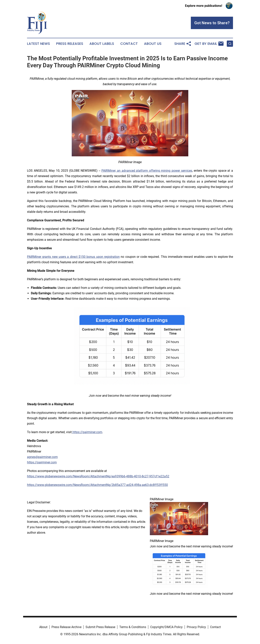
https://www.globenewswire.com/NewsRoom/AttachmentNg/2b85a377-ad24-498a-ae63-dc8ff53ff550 (97, 485)
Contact (129, 44)
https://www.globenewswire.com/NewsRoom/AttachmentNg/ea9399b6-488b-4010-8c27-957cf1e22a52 (98, 476)
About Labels (102, 44)
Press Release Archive (66, 627)
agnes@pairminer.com (42, 457)
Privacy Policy (196, 627)
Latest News (38, 44)
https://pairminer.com (42, 462)
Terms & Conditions (133, 627)
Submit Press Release (100, 627)
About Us (153, 44)
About (43, 627)
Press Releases (70, 44)
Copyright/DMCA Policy (166, 627)
